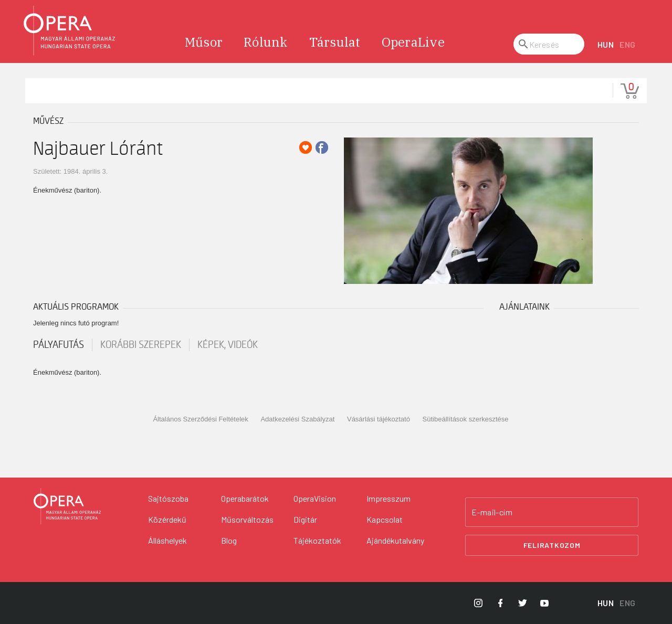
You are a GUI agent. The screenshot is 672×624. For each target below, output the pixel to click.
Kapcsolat (385, 519)
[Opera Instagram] (478, 603)
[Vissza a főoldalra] (67, 506)
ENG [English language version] (628, 44)
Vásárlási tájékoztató (379, 419)
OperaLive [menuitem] (413, 42)
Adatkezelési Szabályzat (297, 419)
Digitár (305, 519)
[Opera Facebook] (500, 603)
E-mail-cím (492, 512)
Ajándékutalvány (395, 540)
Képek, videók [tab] (228, 345)
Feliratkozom (552, 545)
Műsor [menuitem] (204, 42)
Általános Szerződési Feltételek (200, 419)
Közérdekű (167, 519)
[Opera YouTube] (544, 603)
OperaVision (315, 498)
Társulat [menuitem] (335, 42)
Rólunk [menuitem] (266, 42)
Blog (229, 540)
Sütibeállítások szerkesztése (466, 419)
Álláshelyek (167, 540)
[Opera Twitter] (522, 603)
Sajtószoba (168, 498)
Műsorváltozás (247, 519)
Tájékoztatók (317, 540)
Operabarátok (245, 498)
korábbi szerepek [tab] (141, 345)
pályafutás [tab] (59, 345)
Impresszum (388, 498)
